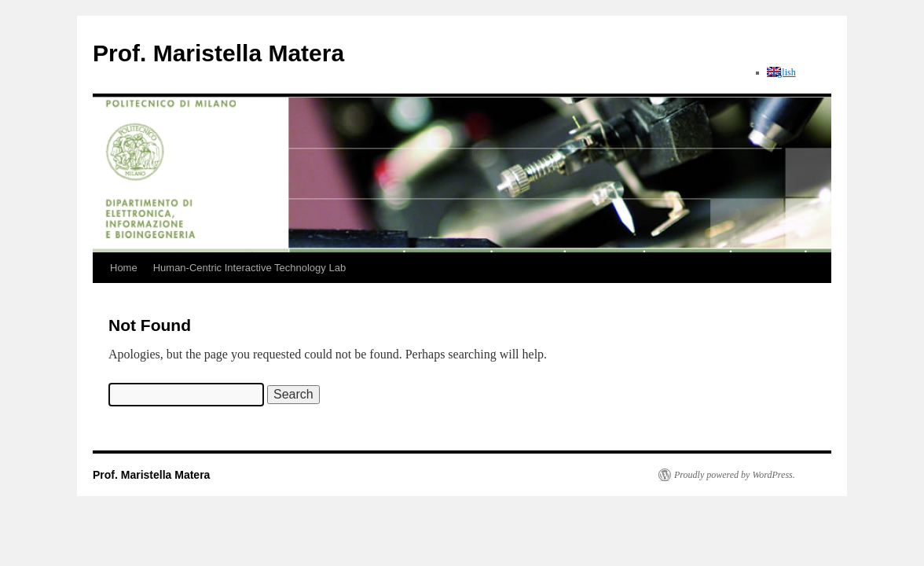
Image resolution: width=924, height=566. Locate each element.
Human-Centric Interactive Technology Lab (249, 268)
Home (124, 268)
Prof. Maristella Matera (218, 53)
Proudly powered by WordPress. (735, 475)
